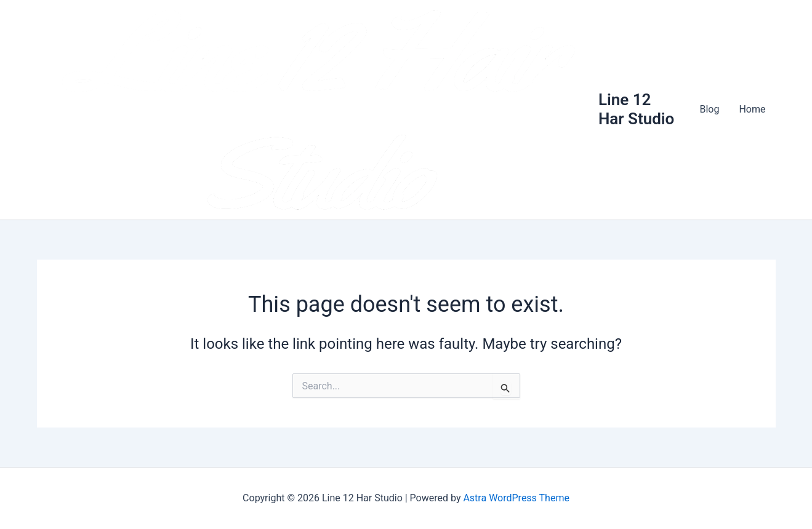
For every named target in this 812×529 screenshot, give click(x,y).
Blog (709, 109)
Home (752, 109)
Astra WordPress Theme (516, 498)
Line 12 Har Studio (636, 109)
